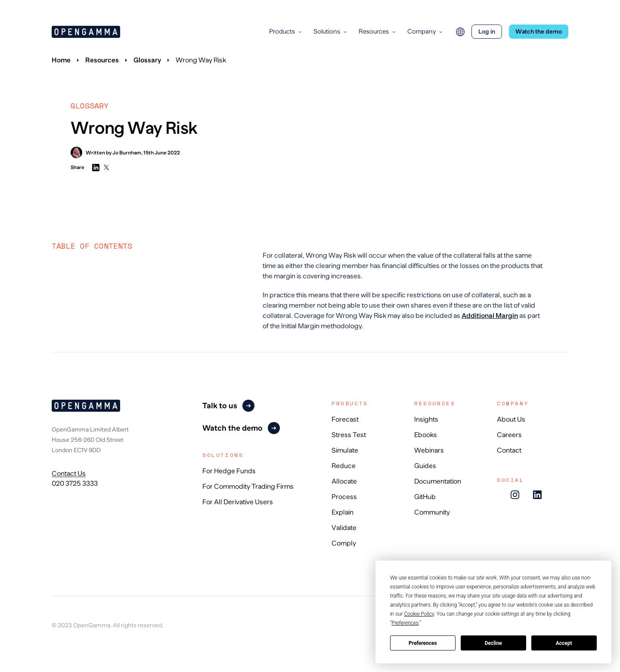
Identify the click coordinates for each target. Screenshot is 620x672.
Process (344, 497)
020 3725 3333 (75, 484)
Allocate (344, 481)
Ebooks (426, 435)
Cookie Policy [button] (419, 614)
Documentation (438, 481)
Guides (425, 466)
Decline (493, 643)
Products (282, 31)
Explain (343, 512)
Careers (509, 435)
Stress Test (349, 435)
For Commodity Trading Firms (248, 487)
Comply (344, 543)
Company (422, 31)
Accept (564, 643)
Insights (426, 419)
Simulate (345, 450)
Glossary (147, 60)
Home (61, 60)
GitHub (425, 497)
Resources (374, 31)
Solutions (327, 31)
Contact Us (69, 474)
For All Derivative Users (238, 502)
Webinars (429, 450)
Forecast (345, 419)
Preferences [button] (405, 623)
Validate (344, 528)
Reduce (344, 466)
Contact (509, 450)
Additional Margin (490, 316)
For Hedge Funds (229, 471)
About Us (511, 419)
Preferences (423, 643)
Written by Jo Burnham (106, 153)
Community (432, 512)
